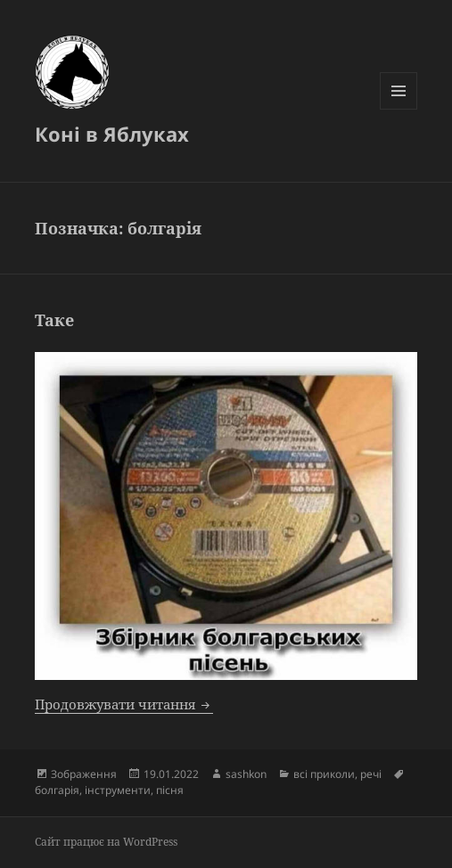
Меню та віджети (399, 109)
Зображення (84, 774)
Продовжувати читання (124, 704)
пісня (170, 790)
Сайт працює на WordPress (106, 842)
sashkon (246, 774)
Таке (54, 320)
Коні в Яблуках (112, 134)
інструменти (118, 790)
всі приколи (324, 774)
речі (371, 774)
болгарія (57, 790)
